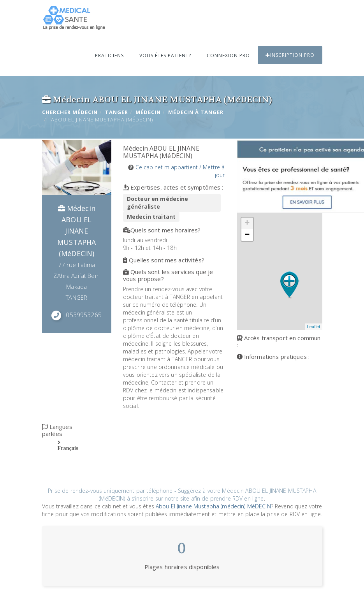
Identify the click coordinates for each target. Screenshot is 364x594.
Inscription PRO (290, 55)
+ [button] (247, 223)
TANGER (117, 112)
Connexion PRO (228, 55)
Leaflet (313, 327)
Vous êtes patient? (165, 55)
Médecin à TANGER (196, 112)
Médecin (148, 112)
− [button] (247, 235)
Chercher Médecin (70, 112)
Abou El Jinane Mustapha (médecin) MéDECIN (213, 506)
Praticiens (109, 55)
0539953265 (84, 315)
